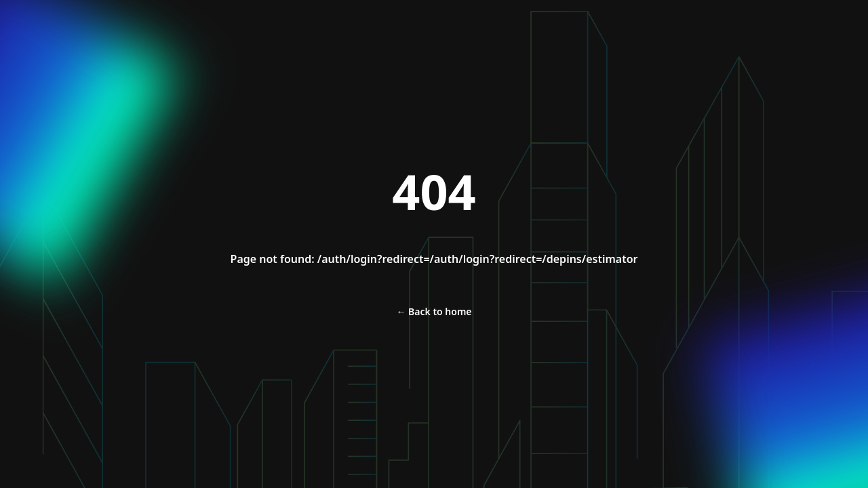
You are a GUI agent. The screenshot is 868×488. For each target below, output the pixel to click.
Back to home (434, 311)
